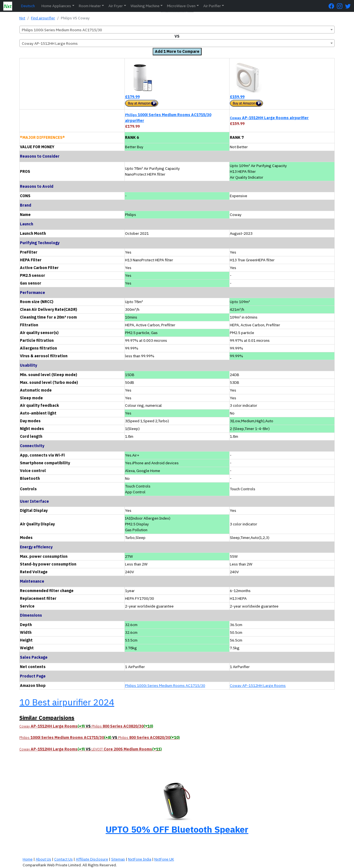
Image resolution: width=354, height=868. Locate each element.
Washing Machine (145, 6)
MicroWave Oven (181, 6)
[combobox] (177, 30)
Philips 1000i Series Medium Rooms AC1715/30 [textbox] (62, 30)
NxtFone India (140, 859)
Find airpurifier (43, 18)
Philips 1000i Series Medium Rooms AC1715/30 (165, 685)
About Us (43, 859)
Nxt (22, 18)
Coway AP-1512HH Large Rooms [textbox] (50, 43)
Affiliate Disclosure (92, 859)
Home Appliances (56, 6)
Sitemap (118, 859)
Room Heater (90, 6)
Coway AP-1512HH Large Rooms (258, 685)
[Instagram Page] (341, 6)
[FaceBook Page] (333, 6)
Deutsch (28, 6)
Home (28, 859)
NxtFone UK (164, 859)
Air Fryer (116, 6)
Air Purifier (212, 6)
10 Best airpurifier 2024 (67, 702)
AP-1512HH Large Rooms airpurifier (269, 118)
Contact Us (63, 859)
